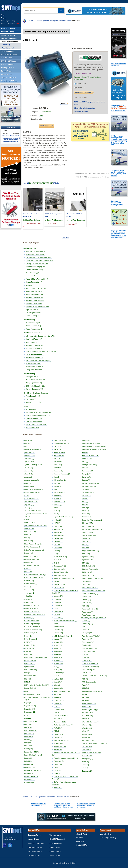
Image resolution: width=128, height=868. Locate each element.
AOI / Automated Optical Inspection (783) (40, 336)
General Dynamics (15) (33, 770)
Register (4, 18)
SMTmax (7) (87, 541)
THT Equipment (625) (33, 313)
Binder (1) (28, 535)
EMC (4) (27, 682)
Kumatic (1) (58, 581)
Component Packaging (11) (35, 267)
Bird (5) (27, 538)
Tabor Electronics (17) (90, 594)
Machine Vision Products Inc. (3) (65, 621)
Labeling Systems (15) (34, 418)
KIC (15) (57, 545)
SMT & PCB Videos (35, 851)
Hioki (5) (57, 483)
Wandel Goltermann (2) (91, 722)
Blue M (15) (29, 541)
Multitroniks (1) (59, 673)
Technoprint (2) (88, 612)
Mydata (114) (58, 679)
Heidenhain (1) (59, 455)
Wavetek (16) (87, 728)
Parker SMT (71, 224)
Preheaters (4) (31, 399)
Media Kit (80, 838)
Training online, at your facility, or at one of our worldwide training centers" (64, 805)
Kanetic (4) (58, 532)
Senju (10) (86, 514)
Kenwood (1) (58, 541)
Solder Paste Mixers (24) (35, 294)
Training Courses (34, 855)
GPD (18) (57, 446)
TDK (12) (85, 606)
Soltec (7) (86, 545)
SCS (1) (85, 502)
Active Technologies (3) (33, 449)
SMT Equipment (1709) (34, 291)
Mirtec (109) (58, 657)
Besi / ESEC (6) (30, 532)
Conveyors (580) (32, 377)
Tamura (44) (86, 600)
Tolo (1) (85, 654)
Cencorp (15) (29, 590)
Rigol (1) (85, 452)
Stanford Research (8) (90, 569)
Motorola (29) (58, 664)
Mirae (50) (57, 654)
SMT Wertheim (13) (89, 535)
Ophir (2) (57, 706)
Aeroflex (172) (29, 455)
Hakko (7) (57, 449)
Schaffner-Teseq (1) (89, 486)
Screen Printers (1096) (34, 282)
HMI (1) (56, 489)
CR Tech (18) (29, 618)
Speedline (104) (88, 557)
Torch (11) (86, 657)
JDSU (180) (58, 520)
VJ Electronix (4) (88, 716)
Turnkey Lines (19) (32, 316)
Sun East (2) (87, 584)
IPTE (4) (57, 511)
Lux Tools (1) (58, 618)
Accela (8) (28, 440)
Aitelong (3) (28, 471)
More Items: (41, 183)
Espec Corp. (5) (30, 706)
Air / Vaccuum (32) (32, 409)
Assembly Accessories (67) (35, 254)
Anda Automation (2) (32, 480)
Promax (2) (58, 764)
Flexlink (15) (29, 737)
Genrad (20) (29, 773)
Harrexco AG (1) (59, 452)
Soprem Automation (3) (90, 551)
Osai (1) (56, 713)
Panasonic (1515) (60, 722)
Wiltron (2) (86, 737)
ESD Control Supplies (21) (35, 386)
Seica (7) (85, 511)
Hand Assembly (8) (32, 273)
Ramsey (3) (58, 788)
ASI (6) (27, 495)
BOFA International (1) (32, 547)
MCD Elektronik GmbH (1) (63, 636)
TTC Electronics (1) (89, 682)
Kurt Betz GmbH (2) (61, 584)
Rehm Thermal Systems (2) (92, 443)
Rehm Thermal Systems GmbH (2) (95, 446)
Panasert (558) (59, 719)
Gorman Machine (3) (61, 443)
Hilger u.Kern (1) (60, 480)
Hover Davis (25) (60, 492)
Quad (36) (57, 773)
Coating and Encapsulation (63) (37, 264)
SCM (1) (85, 498)
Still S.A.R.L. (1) (88, 575)
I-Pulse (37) (58, 495)
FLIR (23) (28, 743)
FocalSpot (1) (29, 749)
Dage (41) (28, 636)
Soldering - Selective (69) (35, 300)
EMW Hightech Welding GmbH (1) (37, 685)
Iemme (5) (57, 498)
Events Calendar (55, 851)
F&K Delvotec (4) (31, 721)
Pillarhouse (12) (59, 743)
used (41, 115)
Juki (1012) (58, 526)
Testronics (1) (87, 639)
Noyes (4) (57, 694)
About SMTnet (81, 834)
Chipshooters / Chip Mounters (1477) (39, 257)
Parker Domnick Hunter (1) (63, 725)
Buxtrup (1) (28, 571)
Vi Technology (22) (89, 703)
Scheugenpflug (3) (89, 492)
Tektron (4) (86, 621)
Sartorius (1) (87, 477)
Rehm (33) (86, 440)
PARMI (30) (58, 728)
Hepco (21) (58, 465)
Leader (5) (57, 602)
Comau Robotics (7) (32, 605)
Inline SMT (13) (59, 502)
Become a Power (10, 24)
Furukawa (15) (30, 767)
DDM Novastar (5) (31, 639)
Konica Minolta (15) (61, 572)
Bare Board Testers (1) (34, 339)
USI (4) (85, 694)
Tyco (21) (85, 685)
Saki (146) (86, 468)
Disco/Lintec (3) (30, 661)
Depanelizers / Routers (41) (36, 380)
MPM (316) (58, 670)
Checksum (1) (29, 593)
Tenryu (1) (86, 630)
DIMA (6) (28, 651)
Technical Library (56, 835)
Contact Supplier (46, 126)
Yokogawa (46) (87, 759)
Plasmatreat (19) (60, 746)
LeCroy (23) (58, 605)
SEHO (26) (86, 508)
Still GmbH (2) (87, 572)
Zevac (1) (86, 768)
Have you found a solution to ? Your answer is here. (119, 108)
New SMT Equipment (57, 839)
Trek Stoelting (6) (88, 670)
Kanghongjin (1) (59, 535)
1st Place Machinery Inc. (32, 224)
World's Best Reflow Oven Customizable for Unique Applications (86, 805)
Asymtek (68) (29, 505)
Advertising (80, 841)
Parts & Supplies (55, 843)
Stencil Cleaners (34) (33, 326)
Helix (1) (57, 459)
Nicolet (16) (58, 682)
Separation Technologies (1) (92, 520)
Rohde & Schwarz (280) (91, 455)
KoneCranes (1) (59, 569)
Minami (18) (58, 651)
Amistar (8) (28, 477)
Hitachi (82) (58, 486)
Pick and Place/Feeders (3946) (37, 279)
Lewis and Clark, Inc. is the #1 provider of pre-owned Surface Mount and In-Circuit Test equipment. (119, 234)
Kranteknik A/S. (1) (60, 575)
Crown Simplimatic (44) (33, 624)
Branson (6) (29, 562)
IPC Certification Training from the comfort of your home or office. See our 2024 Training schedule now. (119, 140)
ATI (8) (27, 519)
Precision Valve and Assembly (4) (66, 758)
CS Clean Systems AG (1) (34, 630)
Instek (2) (57, 508)
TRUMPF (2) (87, 673)
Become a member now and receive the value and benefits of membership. (11, 140)
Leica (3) (57, 608)
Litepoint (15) (58, 611)
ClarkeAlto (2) (29, 602)
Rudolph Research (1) (90, 465)
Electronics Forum (34, 835)
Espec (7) (28, 703)
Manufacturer (79, 80)
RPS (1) (85, 462)
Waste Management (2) (34, 329)
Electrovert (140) (30, 676)
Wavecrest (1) (87, 725)
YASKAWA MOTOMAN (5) (92, 753)
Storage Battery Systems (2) (92, 578)
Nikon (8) (57, 685)
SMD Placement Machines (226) (37, 288)
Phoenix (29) (58, 737)
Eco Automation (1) (31, 670)
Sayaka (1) (86, 480)
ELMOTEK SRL (51, 224)
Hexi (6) (56, 477)
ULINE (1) (86, 688)
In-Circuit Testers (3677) (35, 354)
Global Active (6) (60, 440)
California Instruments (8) (33, 578)
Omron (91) (58, 703)
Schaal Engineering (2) (90, 483)
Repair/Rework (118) (33, 402)
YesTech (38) (87, 756)
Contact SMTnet (82, 845)
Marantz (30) (58, 630)
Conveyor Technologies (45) (34, 614)
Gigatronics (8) (30, 780)
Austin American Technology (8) (36, 525)
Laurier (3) (57, 599)
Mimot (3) (57, 648)
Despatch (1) (29, 648)
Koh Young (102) (60, 566)
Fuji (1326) (28, 761)
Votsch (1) (86, 719)
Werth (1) (85, 731)
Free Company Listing (8, 21)
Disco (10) (28, 654)
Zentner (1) (86, 765)
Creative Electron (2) (32, 621)
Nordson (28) (58, 688)
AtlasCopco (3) (30, 522)
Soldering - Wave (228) (34, 304)
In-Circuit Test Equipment (32, 220)
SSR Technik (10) (88, 566)
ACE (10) (28, 446)
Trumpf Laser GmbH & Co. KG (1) (94, 676)
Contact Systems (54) (32, 611)
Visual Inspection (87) (33, 364)
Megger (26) (58, 642)
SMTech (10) (87, 538)
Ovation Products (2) (61, 716)
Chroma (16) (29, 599)
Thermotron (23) (88, 642)
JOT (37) (57, 523)
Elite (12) (28, 679)
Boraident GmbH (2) (32, 556)
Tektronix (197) (87, 624)
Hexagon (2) (58, 471)
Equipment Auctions (35, 847)
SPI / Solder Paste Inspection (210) (38, 361)
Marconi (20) (58, 633)
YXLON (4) (86, 762)
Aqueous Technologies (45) (34, 489)
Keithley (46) (58, 538)
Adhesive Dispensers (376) (35, 251)
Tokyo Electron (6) (89, 651)
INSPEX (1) (58, 505)
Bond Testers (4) (32, 342)
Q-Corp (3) (57, 770)
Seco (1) (85, 505)
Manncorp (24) (59, 627)
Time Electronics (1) (89, 648)
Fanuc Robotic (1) (31, 730)
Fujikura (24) (29, 764)
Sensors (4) (30, 285)
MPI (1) (56, 667)
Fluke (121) (28, 746)
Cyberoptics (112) (31, 633)
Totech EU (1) (87, 661)
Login (3, 15)
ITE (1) (56, 514)
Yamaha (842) (87, 746)
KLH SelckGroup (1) (61, 557)
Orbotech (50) (59, 710)
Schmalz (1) (86, 495)
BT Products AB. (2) (32, 565)
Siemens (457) (87, 523)
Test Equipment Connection (53, 32)
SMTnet (31, 21)
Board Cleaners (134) (33, 323)
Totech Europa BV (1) (90, 664)
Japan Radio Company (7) (63, 517)
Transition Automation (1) (91, 667)
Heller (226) (58, 462)
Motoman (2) (58, 661)
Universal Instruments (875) (92, 691)
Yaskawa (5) (87, 749)
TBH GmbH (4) (88, 603)
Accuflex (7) (29, 443)
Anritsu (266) (29, 486)
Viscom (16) (86, 706)
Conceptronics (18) (31, 608)
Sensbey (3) (86, 517)
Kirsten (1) (57, 551)
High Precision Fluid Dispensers (118, 64)
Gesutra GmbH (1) (31, 777)
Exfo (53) (28, 718)
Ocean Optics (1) (60, 700)
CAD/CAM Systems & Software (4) (38, 412)
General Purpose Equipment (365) (38, 415)
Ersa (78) (28, 691)
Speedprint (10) (88, 560)
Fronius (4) (28, 758)
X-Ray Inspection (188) (34, 370)
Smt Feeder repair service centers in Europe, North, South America (119, 173)
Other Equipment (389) (34, 421)
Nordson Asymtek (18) (62, 691)
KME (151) (57, 560)
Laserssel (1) (58, 596)
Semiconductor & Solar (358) (36, 425)
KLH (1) (56, 554)
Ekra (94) (28, 673)
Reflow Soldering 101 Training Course (38, 804)
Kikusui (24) (58, 548)
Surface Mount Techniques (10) (93, 591)
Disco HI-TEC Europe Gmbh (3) (36, 657)
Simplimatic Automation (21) (92, 529)
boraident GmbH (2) (32, 559)
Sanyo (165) (87, 474)
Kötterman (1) (59, 587)
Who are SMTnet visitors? (11, 136)
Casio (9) (28, 587)
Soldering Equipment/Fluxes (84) (37, 307)
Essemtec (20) (30, 709)
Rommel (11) (87, 459)
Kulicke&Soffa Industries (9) (64, 578)
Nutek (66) (57, 697)
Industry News (55, 847)
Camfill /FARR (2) (31, 584)
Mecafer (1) (58, 639)
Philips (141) (58, 734)
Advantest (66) (30, 452)
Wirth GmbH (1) (88, 740)
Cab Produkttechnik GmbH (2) (35, 575)
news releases (81, 112)
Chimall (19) (29, 596)
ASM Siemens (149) (32, 498)
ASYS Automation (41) (32, 511)
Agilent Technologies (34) (33, 465)
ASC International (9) (32, 492)
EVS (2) (27, 715)
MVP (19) (57, 676)
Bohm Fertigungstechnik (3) (34, 550)
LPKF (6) (57, 614)
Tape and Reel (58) (33, 310)
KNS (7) (56, 563)
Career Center (55, 855)
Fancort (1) (28, 724)
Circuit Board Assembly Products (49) (39, 261)
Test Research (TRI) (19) (91, 636)
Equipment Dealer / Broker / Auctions (87, 77)
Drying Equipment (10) (34, 383)
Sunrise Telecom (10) (90, 587)
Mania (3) (57, 624)
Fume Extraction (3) (33, 396)
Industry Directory (34, 839)
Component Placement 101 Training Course (117, 203)
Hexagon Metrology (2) (62, 474)
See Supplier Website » (84, 92)
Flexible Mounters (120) (34, 270)
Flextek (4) (28, 740)
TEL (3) (85, 627)
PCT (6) (56, 731)
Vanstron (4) (87, 700)
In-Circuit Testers (65, 21)
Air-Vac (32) (29, 468)
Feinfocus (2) (29, 734)
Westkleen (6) (87, 734)
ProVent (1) (58, 767)
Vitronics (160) (87, 713)
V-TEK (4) (86, 697)
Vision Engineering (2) (90, 710)
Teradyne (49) (87, 633)
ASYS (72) (28, 508)
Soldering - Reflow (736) (34, 297)
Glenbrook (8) (29, 783)
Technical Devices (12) (90, 609)
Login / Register (106, 834)
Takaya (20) (86, 597)
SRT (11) (85, 563)
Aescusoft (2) (29, 459)
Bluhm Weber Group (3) (33, 544)
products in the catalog (84, 108)
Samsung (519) (88, 471)
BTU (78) (28, 568)
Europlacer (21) (30, 712)
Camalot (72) (29, 581)
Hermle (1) (57, 468)
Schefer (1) (86, 489)
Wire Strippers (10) (32, 428)
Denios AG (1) (29, 645)
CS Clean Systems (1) (32, 627)
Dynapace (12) (30, 664)
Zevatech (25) (87, 771)
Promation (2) (59, 761)
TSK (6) (85, 679)
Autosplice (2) (29, 529)
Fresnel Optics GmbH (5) (33, 755)
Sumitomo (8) (87, 581)
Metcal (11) (58, 645)
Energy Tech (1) (30, 688)
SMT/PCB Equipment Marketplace (46, 21)
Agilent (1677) (29, 462)
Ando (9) (27, 483)
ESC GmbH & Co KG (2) (33, 694)
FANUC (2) (28, 727)
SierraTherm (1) (88, 526)
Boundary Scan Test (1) (34, 345)
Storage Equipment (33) (34, 389)
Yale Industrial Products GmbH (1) (94, 743)
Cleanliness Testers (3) (34, 348)
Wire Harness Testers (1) (35, 367)
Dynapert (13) (29, 667)
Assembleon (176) (31, 502)
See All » (66, 237)
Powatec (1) (58, 749)
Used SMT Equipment (36, 843)
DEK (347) (28, 642)
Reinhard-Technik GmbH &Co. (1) (94, 449)
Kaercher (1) (58, 529)
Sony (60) (86, 548)
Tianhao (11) (87, 645)
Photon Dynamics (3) (61, 740)
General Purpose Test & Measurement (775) (42, 351)
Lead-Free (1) (31, 276)
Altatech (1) (28, 474)
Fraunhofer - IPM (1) (32, 752)
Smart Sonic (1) (88, 532)
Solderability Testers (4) (34, 357)
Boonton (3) (29, 553)
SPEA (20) (86, 554)
